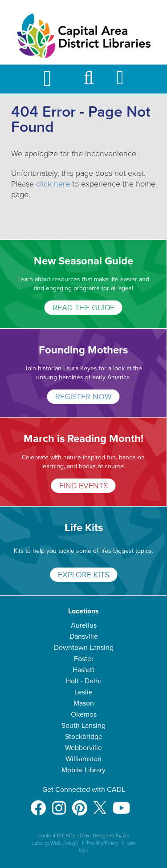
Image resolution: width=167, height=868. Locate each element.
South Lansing (83, 726)
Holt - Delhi (83, 681)
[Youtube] (121, 804)
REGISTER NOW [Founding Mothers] (83, 397)
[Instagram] (59, 804)
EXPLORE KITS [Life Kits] (83, 575)
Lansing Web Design (55, 843)
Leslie (83, 692)
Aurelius (84, 625)
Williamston (83, 759)
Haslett (83, 670)
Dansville (84, 637)
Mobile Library (83, 770)
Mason (84, 703)
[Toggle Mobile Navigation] (55, 79)
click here (53, 184)
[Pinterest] (80, 804)
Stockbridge (84, 737)
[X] (100, 804)
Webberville (83, 748)
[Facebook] (38, 804)
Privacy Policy (102, 843)
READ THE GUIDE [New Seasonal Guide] (83, 308)
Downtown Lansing (84, 648)
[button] (89, 82)
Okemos (84, 714)
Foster (84, 659)
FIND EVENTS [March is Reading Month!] (83, 486)
